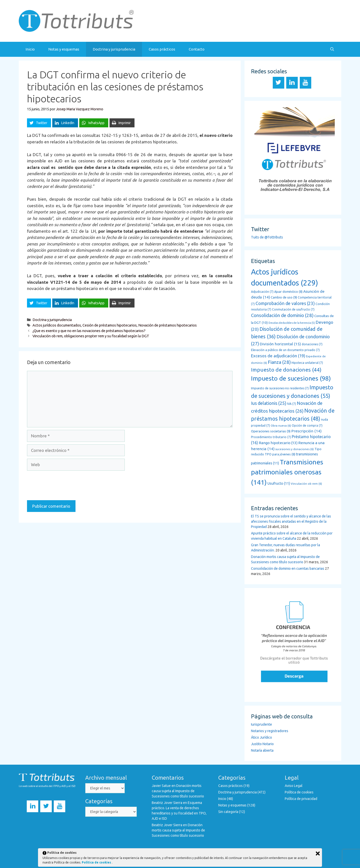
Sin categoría (228, 812)
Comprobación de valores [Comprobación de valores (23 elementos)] (285, 303)
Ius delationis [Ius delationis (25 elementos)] (269, 403)
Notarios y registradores (270, 731)
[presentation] (65, 485)
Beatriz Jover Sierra (167, 803)
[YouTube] (305, 83)
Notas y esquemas (64, 49)
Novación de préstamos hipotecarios (167, 325)
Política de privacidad (301, 799)
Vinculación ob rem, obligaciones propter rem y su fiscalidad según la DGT (91, 336)
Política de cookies (299, 792)
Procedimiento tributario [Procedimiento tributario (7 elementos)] (271, 437)
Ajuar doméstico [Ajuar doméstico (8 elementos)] (288, 292)
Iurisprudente (261, 724)
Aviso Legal (294, 786)
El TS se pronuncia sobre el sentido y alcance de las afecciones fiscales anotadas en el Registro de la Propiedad (291, 521)
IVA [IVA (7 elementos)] (291, 404)
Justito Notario (262, 744)
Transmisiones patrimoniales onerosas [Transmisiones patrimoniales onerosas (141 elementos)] (287, 472)
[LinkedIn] (292, 83)
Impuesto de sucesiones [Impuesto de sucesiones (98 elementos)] (291, 378)
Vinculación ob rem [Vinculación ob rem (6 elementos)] (306, 484)
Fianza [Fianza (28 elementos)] (279, 362)
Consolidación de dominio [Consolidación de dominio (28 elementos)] (282, 315)
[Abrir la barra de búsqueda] (332, 49)
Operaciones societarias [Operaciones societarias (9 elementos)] (271, 431)
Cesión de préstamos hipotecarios (110, 325)
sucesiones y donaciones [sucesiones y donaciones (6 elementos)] (294, 449)
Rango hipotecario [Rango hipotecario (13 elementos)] (278, 443)
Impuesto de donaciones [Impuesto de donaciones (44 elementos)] (286, 370)
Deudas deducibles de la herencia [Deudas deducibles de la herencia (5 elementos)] (292, 323)
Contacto (197, 49)
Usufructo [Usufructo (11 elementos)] (279, 483)
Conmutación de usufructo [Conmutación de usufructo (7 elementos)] (293, 309)
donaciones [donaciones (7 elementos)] (312, 344)
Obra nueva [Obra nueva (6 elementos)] (281, 425)
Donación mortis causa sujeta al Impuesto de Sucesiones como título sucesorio (178, 791)
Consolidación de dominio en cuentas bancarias (288, 568)
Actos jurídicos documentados (57, 325)
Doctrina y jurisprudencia (114, 49)
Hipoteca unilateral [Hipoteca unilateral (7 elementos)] (307, 363)
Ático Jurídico (261, 737)
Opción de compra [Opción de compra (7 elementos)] (307, 425)
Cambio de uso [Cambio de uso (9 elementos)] (284, 297)
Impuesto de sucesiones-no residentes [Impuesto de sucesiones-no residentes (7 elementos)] (280, 388)
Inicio (30, 49)
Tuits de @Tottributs (267, 237)
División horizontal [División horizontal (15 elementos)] (280, 344)
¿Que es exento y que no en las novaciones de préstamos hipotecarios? (89, 331)
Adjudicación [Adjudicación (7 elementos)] (262, 292)
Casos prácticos (162, 49)
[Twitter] (278, 83)
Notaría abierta (262, 750)
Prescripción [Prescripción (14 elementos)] (306, 431)
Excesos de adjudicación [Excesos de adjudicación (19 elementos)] (278, 356)
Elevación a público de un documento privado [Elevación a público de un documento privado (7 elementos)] (285, 350)
